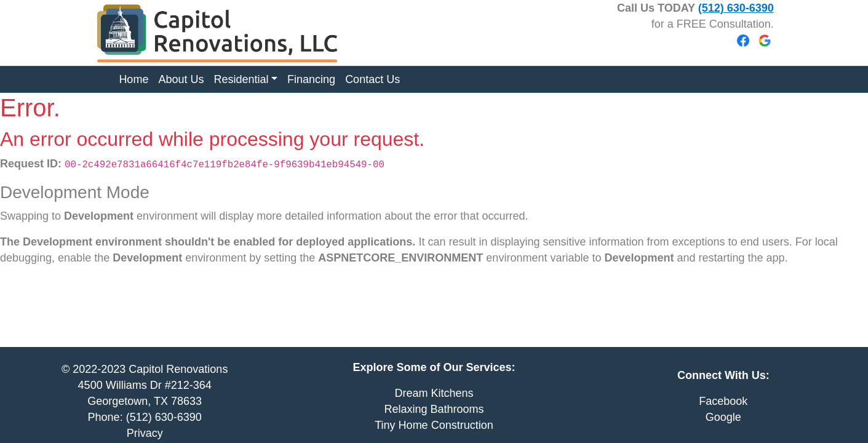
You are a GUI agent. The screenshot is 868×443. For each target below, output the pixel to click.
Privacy (145, 433)
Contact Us (372, 79)
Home (133, 79)
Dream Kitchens (434, 393)
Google (723, 417)
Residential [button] (241, 79)
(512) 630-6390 (736, 8)
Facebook (723, 401)
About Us (181, 79)
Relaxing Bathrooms (434, 409)
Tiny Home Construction (434, 425)
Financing (311, 79)
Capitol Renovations (178, 369)
